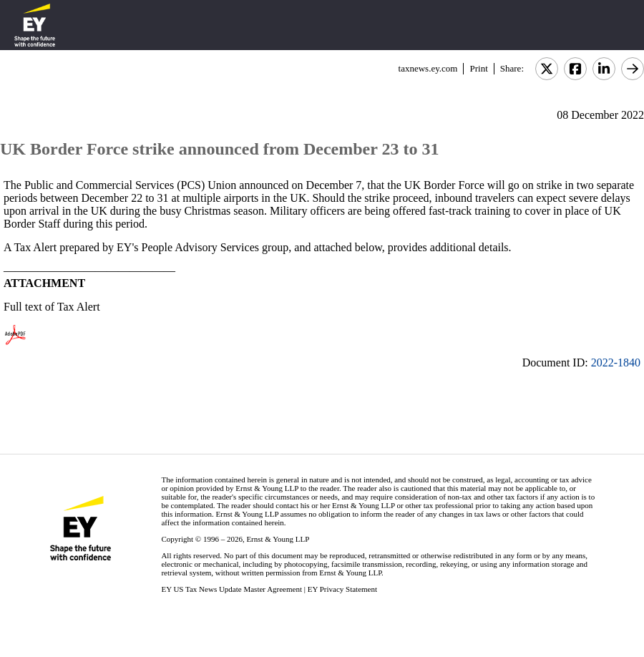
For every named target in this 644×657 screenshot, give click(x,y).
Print (478, 68)
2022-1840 (616, 362)
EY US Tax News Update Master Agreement (231, 589)
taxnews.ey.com (428, 68)
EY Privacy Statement (342, 589)
